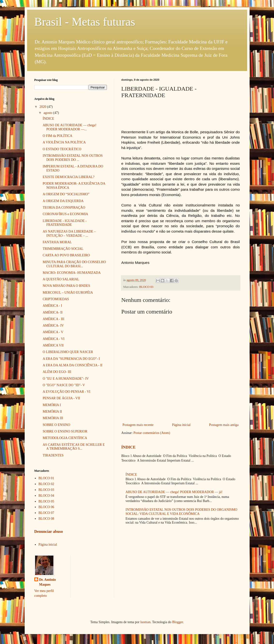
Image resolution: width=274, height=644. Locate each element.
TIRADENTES (53, 455)
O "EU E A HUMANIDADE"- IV (66, 379)
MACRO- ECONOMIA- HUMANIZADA (72, 273)
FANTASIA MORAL (57, 242)
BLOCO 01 (46, 478)
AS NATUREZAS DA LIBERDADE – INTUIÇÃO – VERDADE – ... (69, 234)
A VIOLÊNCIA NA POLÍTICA (64, 142)
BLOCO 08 (46, 519)
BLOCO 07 (46, 513)
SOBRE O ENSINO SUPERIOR (65, 431)
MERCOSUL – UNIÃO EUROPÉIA (68, 293)
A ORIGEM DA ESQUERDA (63, 201)
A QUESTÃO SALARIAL (61, 279)
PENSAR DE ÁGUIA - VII (61, 398)
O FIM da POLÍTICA (57, 136)
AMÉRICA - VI (53, 339)
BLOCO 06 (46, 507)
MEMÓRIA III (53, 418)
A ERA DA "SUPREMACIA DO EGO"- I (71, 359)
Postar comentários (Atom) (152, 433)
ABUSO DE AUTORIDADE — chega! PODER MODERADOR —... (69, 127)
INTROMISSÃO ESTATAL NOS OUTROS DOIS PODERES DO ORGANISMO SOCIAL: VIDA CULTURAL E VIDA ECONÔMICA (181, 512)
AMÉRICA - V (53, 332)
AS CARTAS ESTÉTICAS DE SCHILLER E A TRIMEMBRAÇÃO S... (74, 447)
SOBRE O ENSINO (56, 425)
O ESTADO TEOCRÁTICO (62, 149)
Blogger (178, 622)
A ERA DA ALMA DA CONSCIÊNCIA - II (72, 365)
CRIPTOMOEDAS (56, 299)
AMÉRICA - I (52, 306)
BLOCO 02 (46, 484)
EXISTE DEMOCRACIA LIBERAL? (68, 177)
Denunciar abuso (49, 531)
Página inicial (181, 425)
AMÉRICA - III (53, 319)
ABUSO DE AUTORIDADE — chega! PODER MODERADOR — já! (174, 492)
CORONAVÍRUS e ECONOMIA (65, 214)
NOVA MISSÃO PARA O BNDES (66, 286)
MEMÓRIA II (52, 412)
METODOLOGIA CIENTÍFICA (65, 438)
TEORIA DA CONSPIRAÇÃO (64, 208)
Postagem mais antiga (224, 425)
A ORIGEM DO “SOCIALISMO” (66, 194)
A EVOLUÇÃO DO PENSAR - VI (66, 392)
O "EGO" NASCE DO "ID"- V (64, 385)
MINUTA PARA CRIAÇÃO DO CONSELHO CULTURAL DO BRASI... (74, 264)
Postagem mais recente (138, 425)
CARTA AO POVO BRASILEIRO (66, 255)
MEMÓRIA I (52, 405)
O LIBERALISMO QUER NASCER (68, 352)
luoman (145, 622)
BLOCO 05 (46, 501)
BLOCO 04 (46, 496)
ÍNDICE (129, 447)
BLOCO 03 (146, 287)
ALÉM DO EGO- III (57, 372)
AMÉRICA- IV (53, 326)
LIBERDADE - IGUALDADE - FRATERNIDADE (65, 223)
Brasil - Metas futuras (85, 22)
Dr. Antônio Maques (48, 582)
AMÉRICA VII (53, 345)
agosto (48, 113)
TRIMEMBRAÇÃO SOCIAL (63, 249)
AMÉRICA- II (52, 312)
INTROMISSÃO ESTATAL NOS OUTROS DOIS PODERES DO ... (73, 158)
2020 (43, 107)
